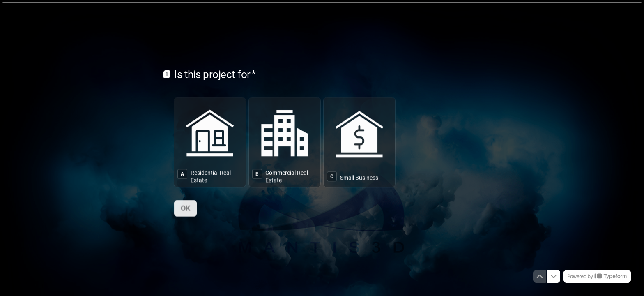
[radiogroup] (322, 142)
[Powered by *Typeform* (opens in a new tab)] (597, 276)
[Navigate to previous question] (540, 276)
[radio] (210, 142)
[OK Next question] (185, 208)
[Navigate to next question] (554, 276)
